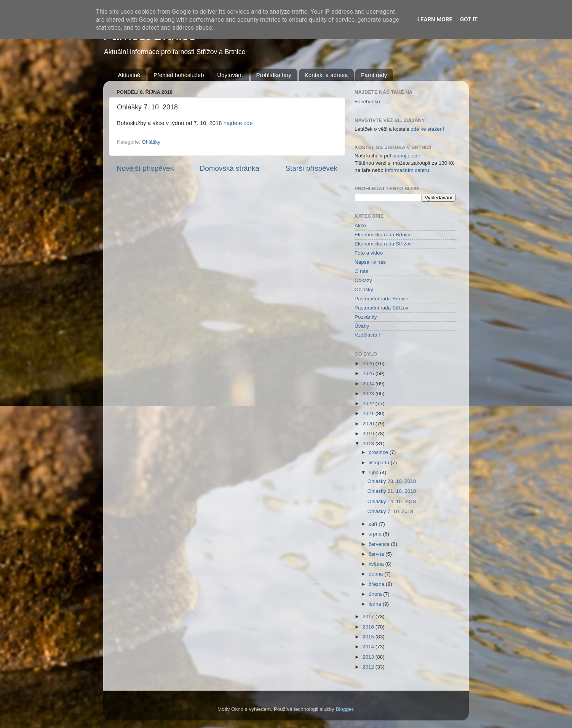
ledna (376, 604)
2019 (369, 434)
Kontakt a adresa (326, 75)
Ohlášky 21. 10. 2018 (392, 491)
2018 (369, 443)
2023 (369, 394)
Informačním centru (407, 170)
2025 (369, 373)
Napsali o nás (370, 262)
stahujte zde (407, 156)
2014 (369, 647)
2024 (369, 384)
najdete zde (238, 123)
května (377, 564)
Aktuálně (129, 75)
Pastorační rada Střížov (381, 308)
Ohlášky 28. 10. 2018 (392, 481)
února (376, 594)
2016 (369, 627)
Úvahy (362, 326)
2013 (369, 657)
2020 (369, 424)
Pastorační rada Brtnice (381, 299)
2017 (369, 617)
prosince (379, 452)
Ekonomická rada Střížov (383, 244)
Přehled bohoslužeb (179, 75)
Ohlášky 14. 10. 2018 (392, 501)
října (374, 472)
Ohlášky (151, 142)
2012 (369, 667)
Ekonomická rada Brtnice (383, 235)
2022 (369, 403)
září (374, 524)
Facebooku (367, 102)
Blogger (345, 709)
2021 (369, 413)
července (380, 544)
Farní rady (374, 75)
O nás (361, 271)
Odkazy (363, 280)
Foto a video (369, 253)
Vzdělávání (367, 335)
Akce (360, 225)
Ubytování (230, 75)
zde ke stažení (427, 129)
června (377, 554)
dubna (376, 574)
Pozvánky (366, 317)
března (377, 584)
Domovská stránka (230, 168)
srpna (376, 534)
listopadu (380, 463)
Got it (469, 19)
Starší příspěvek (312, 168)
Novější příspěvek (145, 168)
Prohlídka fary (274, 75)
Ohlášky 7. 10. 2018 (390, 511)
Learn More (435, 19)
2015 (369, 637)
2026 (369, 363)
